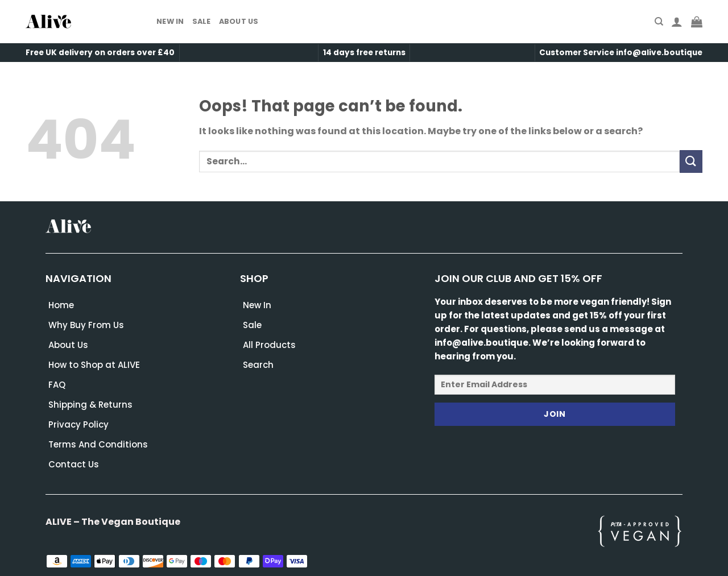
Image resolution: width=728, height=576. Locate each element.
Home (61, 305)
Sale (202, 21)
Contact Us (74, 464)
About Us (239, 21)
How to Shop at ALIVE (94, 365)
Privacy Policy (78, 424)
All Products (269, 345)
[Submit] (691, 161)
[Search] (659, 22)
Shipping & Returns (90, 405)
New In (170, 21)
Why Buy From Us (86, 325)
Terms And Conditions (98, 444)
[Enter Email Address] (555, 385)
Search (258, 365)
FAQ (57, 385)
